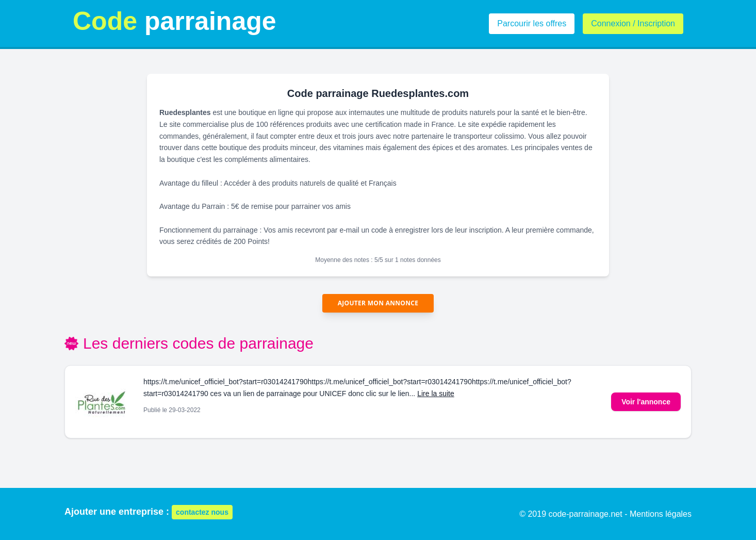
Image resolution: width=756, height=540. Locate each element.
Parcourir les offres (532, 23)
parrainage (175, 21)
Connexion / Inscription (633, 23)
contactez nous (202, 512)
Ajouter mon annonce (378, 303)
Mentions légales (661, 514)
